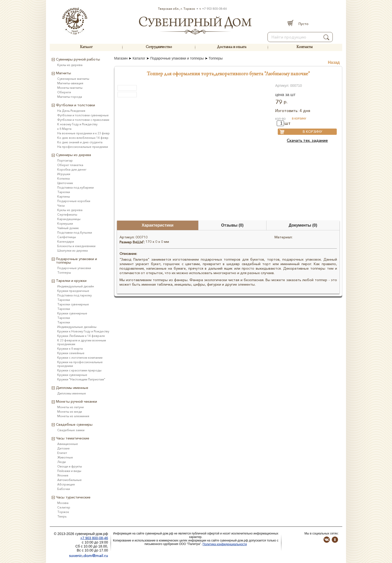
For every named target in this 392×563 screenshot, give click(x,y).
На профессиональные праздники (83, 147)
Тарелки (64, 192)
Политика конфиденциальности (225, 544)
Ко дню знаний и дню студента (80, 142)
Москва (63, 503)
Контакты (304, 47)
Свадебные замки (71, 430)
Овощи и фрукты (70, 466)
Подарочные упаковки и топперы (177, 58)
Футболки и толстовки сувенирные (83, 115)
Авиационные (68, 444)
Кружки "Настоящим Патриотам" (81, 379)
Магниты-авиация (70, 83)
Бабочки (64, 489)
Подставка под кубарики (75, 187)
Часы (61, 205)
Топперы (216, 58)
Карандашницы (69, 219)
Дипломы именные (72, 393)
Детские (63, 448)
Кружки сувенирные (72, 313)
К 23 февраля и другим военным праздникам (82, 342)
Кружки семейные (71, 353)
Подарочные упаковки (74, 268)
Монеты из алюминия (73, 416)
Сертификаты (67, 214)
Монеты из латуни (70, 407)
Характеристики (158, 225)
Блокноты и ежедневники (76, 246)
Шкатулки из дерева (72, 250)
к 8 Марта (64, 129)
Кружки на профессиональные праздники (80, 364)
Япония (63, 475)
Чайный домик (68, 228)
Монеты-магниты (70, 88)
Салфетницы (67, 237)
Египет (62, 453)
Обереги (64, 92)
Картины (64, 196)
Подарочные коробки (74, 201)
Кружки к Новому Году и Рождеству (83, 331)
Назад (334, 62)
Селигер (64, 507)
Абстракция (66, 484)
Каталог (86, 47)
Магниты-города (70, 97)
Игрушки (64, 174)
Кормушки (65, 223)
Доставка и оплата (232, 47)
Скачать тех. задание (307, 140)
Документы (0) (303, 225)
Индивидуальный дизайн (76, 286)
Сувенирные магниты (73, 79)
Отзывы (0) (232, 225)
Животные (65, 457)
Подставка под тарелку (74, 295)
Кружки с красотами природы (79, 370)
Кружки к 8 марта (70, 349)
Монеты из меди (70, 412)
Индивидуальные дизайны (77, 327)
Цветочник (65, 183)
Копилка (63, 178)
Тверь (62, 516)
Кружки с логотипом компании (80, 358)
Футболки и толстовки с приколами (83, 120)
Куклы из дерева (70, 65)
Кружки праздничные (73, 291)
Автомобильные (69, 480)
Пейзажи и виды (69, 471)
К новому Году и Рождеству (77, 124)
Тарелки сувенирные (73, 304)
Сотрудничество (159, 47)
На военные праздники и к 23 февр (83, 133)
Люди (61, 462)
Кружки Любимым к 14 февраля (81, 336)
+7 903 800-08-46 (214, 9)
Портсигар (65, 160)
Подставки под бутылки (75, 232)
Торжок (63, 512)
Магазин (121, 58)
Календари (66, 241)
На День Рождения (71, 111)
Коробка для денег (72, 169)
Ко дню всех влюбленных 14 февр (83, 138)
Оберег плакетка (70, 165)
